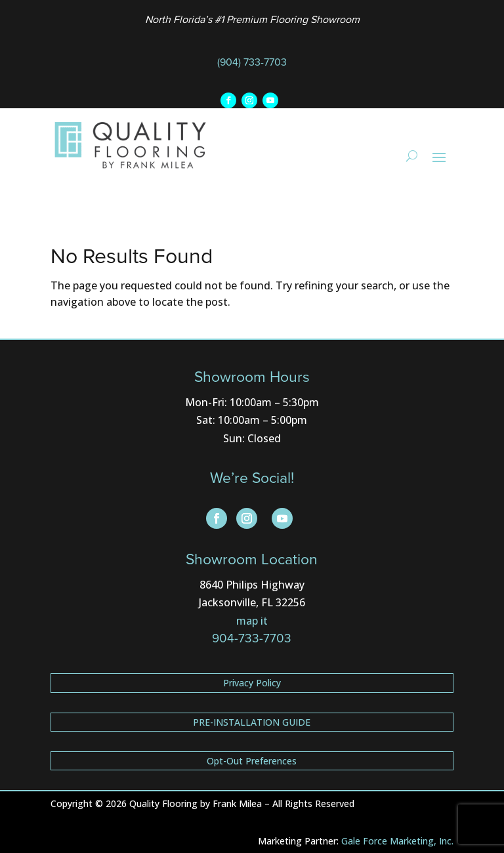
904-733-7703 (252, 638)
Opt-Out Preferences (252, 761)
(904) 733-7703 (252, 62)
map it (252, 621)
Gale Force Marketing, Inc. (397, 841)
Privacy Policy (252, 683)
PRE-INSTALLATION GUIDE (252, 722)
